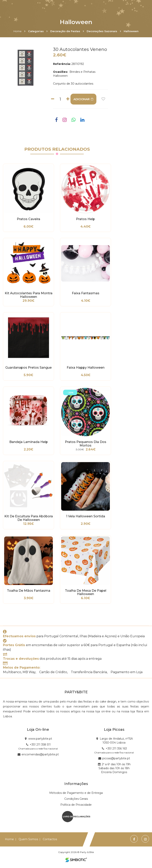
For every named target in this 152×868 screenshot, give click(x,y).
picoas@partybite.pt (116, 758)
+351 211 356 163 (116, 748)
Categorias (36, 31)
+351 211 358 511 (40, 745)
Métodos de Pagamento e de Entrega (76, 793)
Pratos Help (85, 219)
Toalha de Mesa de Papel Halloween (86, 592)
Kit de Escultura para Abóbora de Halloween (29, 518)
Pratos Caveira (28, 219)
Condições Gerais (76, 799)
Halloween (131, 31)
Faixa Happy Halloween (86, 368)
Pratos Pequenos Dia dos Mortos (86, 444)
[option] (26, 68)
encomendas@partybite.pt (40, 754)
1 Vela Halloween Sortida (86, 516)
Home (18, 31)
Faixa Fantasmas (86, 293)
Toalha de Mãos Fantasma (29, 591)
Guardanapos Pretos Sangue (28, 368)
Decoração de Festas (65, 31)
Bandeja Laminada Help (29, 442)
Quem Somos (28, 839)
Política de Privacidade (76, 805)
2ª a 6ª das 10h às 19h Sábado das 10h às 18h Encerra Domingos (115, 768)
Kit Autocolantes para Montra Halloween (29, 295)
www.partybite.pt (40, 739)
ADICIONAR (83, 99)
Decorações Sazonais (102, 31)
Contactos (50, 839)
